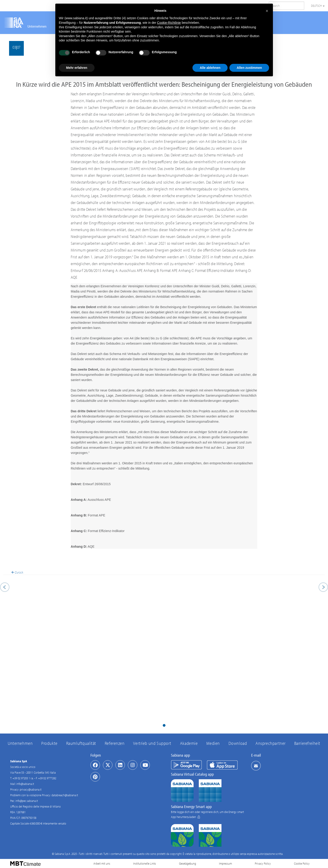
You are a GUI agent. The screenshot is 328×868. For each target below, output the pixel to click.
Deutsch (318, 6)
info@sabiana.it (25, 784)
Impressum (225, 863)
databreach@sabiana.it (65, 795)
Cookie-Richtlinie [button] (169, 23)
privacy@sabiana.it (31, 789)
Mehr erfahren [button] (77, 68)
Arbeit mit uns (102, 863)
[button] (28, 647)
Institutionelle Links (145, 863)
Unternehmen (37, 26)
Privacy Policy (263, 863)
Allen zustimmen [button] (249, 68)
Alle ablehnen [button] (210, 68)
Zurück (17, 572)
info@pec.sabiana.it (27, 801)
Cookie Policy (302, 863)
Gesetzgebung (188, 863)
